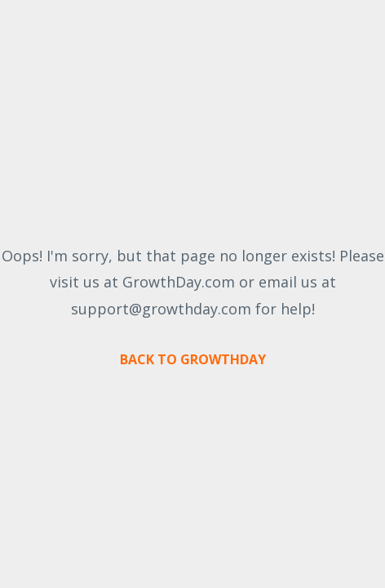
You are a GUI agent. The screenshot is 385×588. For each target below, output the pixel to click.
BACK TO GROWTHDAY (193, 359)
